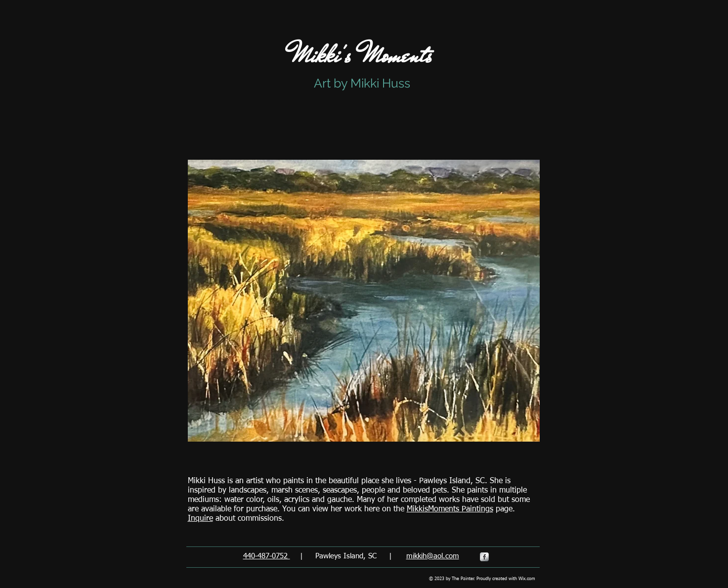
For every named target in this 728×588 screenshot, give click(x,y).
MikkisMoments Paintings (450, 509)
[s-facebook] (484, 557)
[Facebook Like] (573, 136)
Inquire (200, 519)
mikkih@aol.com (433, 556)
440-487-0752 (267, 556)
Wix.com (527, 579)
